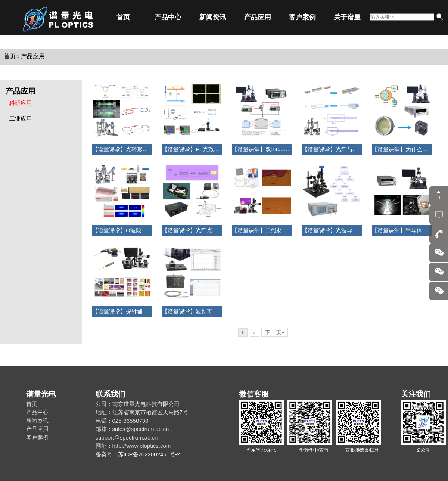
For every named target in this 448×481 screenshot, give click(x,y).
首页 (123, 17)
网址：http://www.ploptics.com (133, 446)
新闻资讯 (213, 17)
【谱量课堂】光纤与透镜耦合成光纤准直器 (332, 149)
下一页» (275, 332)
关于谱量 (347, 17)
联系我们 (111, 394)
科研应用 (21, 103)
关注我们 (416, 394)
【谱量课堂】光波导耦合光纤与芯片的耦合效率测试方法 (332, 230)
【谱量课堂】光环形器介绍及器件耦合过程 (122, 149)
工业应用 (21, 119)
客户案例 (302, 17)
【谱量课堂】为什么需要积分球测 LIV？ (402, 149)
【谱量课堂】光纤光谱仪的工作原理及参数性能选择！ (192, 230)
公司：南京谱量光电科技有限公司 (138, 404)
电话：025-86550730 (122, 421)
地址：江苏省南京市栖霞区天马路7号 (142, 412)
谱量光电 (41, 394)
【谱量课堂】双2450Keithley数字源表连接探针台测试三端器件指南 (262, 149)
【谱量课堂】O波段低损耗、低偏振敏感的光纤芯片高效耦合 (122, 230)
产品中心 (168, 17)
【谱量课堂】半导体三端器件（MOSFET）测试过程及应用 (402, 230)
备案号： (107, 454)
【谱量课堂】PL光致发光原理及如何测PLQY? (192, 149)
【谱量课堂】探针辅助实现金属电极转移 (122, 311)
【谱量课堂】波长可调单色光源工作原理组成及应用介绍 (192, 311)
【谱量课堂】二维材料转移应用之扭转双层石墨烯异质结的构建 (262, 230)
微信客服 (254, 394)
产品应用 (258, 17)
